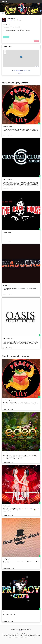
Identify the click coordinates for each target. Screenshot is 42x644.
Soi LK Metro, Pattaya (16, 20)
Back (3, 13)
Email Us (21, 631)
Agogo (8, 20)
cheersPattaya (5, 2)
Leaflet (37, 67)
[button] (21, 57)
